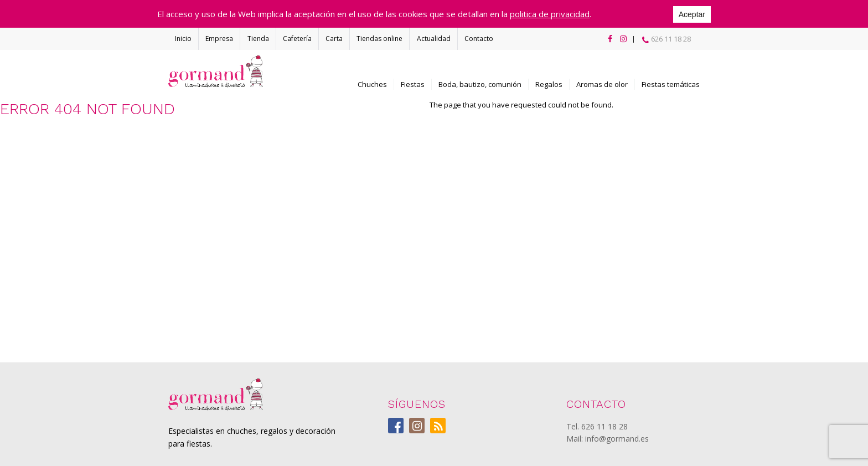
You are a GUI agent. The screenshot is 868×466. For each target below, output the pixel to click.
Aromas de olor (602, 84)
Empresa (219, 39)
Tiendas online (379, 39)
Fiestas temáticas (671, 84)
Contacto (479, 39)
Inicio (183, 39)
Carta (334, 39)
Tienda (258, 39)
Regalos (549, 84)
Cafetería (297, 39)
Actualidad (434, 39)
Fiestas (413, 84)
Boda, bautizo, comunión (480, 84)
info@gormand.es (617, 439)
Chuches (372, 84)
